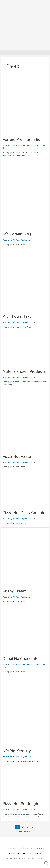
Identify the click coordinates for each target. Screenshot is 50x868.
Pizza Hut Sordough (20, 804)
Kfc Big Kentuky (17, 751)
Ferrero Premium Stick (23, 139)
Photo (29, 145)
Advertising (7, 145)
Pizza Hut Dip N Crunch (23, 513)
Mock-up (22, 145)
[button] (25, 52)
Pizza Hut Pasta (17, 456)
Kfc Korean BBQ (17, 234)
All (14, 145)
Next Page (25, 831)
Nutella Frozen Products (24, 371)
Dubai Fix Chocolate (21, 659)
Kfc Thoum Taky (17, 316)
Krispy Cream (15, 591)
